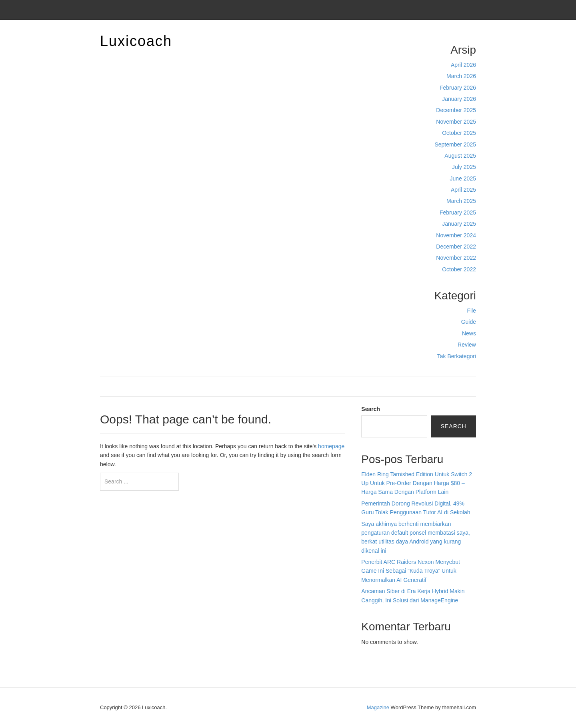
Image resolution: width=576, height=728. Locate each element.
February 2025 (458, 213)
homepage (331, 446)
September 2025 (455, 144)
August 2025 (460, 156)
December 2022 (456, 247)
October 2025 (459, 133)
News (469, 333)
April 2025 (463, 190)
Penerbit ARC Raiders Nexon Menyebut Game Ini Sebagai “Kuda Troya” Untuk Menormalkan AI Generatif (411, 571)
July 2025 (464, 167)
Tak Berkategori (457, 356)
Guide (469, 322)
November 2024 (456, 235)
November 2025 (456, 122)
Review (467, 345)
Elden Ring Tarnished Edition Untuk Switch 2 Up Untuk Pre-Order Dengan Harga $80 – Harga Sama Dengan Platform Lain (417, 483)
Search (371, 409)
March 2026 (461, 76)
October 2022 (459, 269)
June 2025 (463, 178)
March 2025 (461, 201)
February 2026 (458, 88)
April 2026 (463, 65)
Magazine (378, 707)
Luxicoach (136, 41)
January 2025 (459, 224)
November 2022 (456, 258)
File (471, 311)
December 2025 (456, 110)
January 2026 (459, 99)
